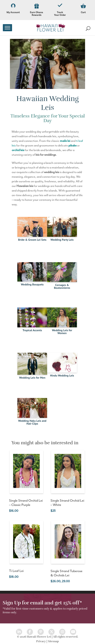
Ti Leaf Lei (16, 571)
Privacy (41, 641)
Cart (83, 12)
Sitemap (53, 641)
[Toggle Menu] (7, 28)
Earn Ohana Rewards (37, 10)
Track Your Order (60, 10)
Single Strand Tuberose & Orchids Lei (66, 573)
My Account (13, 9)
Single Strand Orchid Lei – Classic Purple (26, 503)
